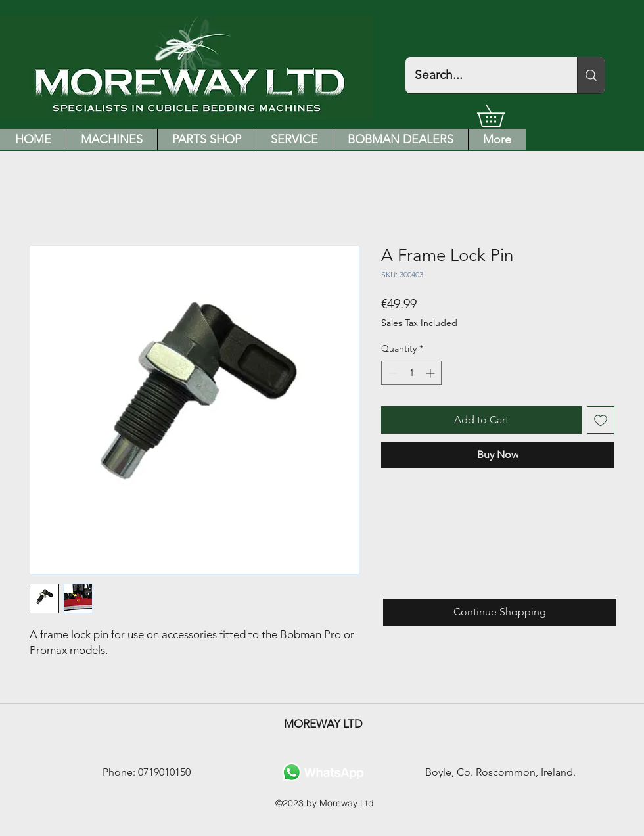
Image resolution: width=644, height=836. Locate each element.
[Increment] (431, 373)
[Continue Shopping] (500, 612)
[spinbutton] (411, 373)
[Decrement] (391, 373)
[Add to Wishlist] (601, 420)
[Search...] (482, 75)
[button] (501, 116)
